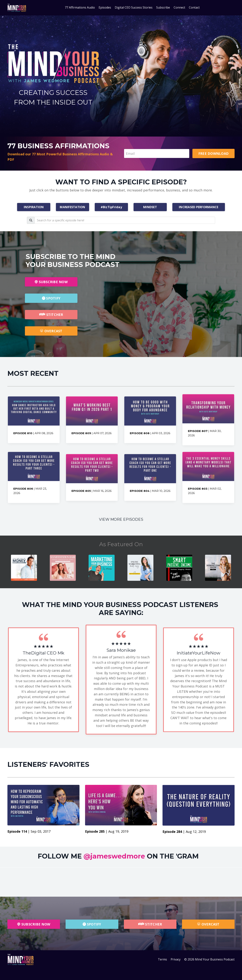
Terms (162, 959)
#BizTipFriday (111, 207)
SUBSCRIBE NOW (51, 282)
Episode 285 (95, 831)
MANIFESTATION (72, 207)
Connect (179, 7)
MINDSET (150, 207)
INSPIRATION (34, 207)
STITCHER (51, 315)
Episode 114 (18, 831)
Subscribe (163, 7)
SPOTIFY (51, 298)
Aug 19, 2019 (118, 831)
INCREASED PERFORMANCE (199, 207)
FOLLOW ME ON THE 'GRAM (118, 856)
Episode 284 (173, 832)
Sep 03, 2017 (41, 831)
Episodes (105, 7)
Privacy (176, 959)
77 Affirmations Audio (80, 7)
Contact (194, 7)
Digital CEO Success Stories (134, 7)
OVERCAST (51, 331)
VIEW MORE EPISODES (121, 519)
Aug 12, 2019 (196, 832)
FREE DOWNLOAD (213, 153)
